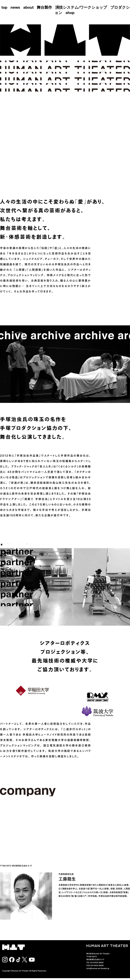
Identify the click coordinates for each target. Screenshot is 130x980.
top (4, 8)
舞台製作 (44, 8)
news (15, 8)
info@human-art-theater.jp (98, 968)
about (28, 8)
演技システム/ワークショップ (81, 8)
